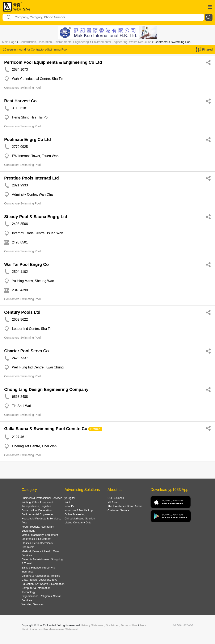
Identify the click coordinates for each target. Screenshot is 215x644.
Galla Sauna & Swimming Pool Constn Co (46, 429)
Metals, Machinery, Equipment (40, 535)
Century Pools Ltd (22, 312)
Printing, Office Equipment (37, 502)
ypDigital (70, 498)
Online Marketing (75, 514)
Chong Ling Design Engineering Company (46, 389)
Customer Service (118, 510)
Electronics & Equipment (36, 539)
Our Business (116, 498)
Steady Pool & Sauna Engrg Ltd (36, 217)
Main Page (9, 42)
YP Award (113, 502)
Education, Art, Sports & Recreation (43, 584)
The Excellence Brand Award (125, 506)
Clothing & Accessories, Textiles (41, 576)
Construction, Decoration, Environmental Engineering (54, 42)
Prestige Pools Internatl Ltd (31, 178)
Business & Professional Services (42, 498)
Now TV (69, 506)
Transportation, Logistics (36, 506)
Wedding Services (32, 604)
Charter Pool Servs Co (26, 351)
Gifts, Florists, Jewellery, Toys (39, 580)
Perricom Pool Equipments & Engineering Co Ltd (53, 62)
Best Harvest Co (20, 101)
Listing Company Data (78, 522)
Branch (95, 429)
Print (67, 502)
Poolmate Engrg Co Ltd (28, 139)
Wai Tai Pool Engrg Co (26, 264)
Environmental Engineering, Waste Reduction (122, 42)
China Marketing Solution (80, 518)
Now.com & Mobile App (79, 510)
